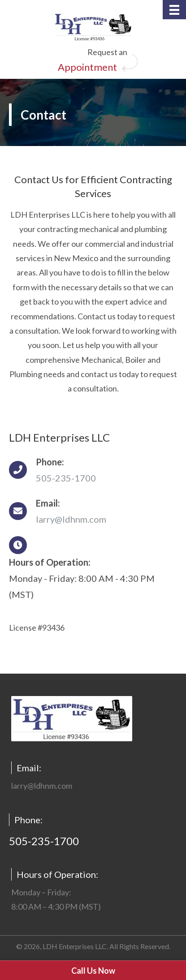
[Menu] (174, 10)
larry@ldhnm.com (71, 519)
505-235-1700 (66, 478)
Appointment (87, 67)
